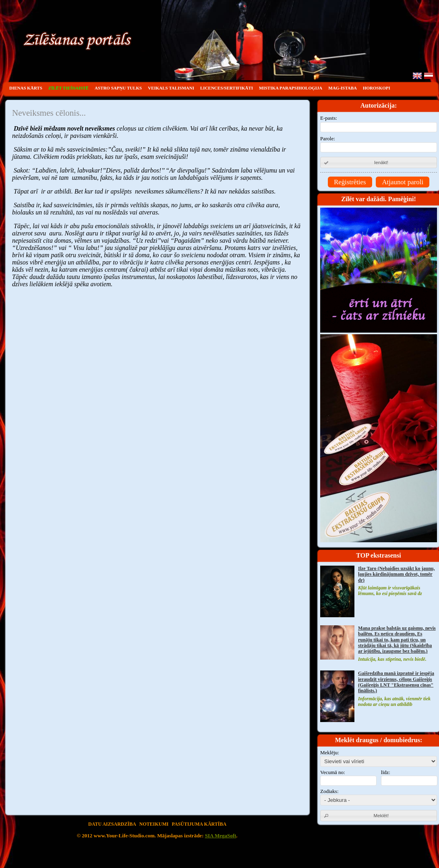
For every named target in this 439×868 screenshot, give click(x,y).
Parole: (379, 144)
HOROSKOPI (377, 88)
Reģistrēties (350, 182)
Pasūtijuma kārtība (199, 824)
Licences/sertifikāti (227, 88)
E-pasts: (379, 124)
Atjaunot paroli (403, 182)
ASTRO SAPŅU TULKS (118, 88)
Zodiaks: (329, 791)
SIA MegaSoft (221, 836)
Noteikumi (154, 824)
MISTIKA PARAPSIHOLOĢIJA (291, 88)
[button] (379, 162)
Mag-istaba (343, 88)
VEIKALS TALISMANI (171, 88)
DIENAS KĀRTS (26, 88)
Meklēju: (330, 752)
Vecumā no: (333, 772)
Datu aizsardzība (112, 824)
